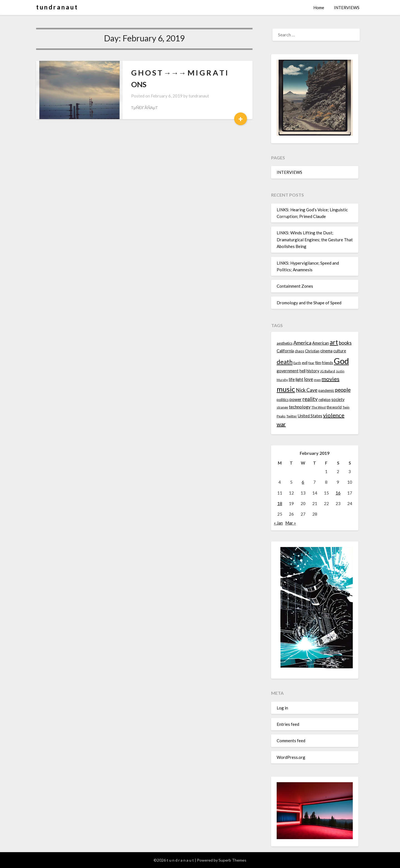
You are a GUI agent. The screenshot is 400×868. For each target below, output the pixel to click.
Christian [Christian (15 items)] (312, 351)
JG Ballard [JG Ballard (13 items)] (327, 371)
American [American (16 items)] (321, 343)
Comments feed (291, 741)
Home (319, 7)
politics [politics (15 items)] (283, 400)
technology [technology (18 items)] (300, 407)
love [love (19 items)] (309, 379)
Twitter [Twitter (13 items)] (292, 416)
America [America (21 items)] (302, 343)
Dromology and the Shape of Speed (309, 303)
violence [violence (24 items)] (334, 415)
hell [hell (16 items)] (302, 371)
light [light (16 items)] (299, 379)
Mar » (291, 523)
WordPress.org (291, 757)
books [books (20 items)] (345, 343)
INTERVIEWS (347, 7)
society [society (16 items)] (338, 399)
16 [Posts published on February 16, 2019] (338, 493)
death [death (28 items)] (285, 362)
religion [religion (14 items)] (325, 400)
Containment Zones (295, 286)
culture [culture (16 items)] (340, 351)
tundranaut (199, 96)
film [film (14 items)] (318, 363)
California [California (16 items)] (285, 351)
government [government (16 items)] (288, 371)
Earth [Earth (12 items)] (297, 363)
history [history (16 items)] (313, 371)
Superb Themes (232, 860)
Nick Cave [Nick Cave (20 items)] (307, 390)
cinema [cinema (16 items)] (326, 351)
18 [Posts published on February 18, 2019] (280, 503)
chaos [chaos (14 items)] (299, 351)
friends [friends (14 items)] (327, 363)
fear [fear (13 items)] (311, 363)
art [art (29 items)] (334, 342)
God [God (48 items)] (341, 361)
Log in (282, 708)
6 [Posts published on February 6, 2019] (303, 482)
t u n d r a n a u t (57, 7)
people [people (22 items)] (343, 390)
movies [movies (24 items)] (331, 379)
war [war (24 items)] (281, 424)
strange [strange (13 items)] (282, 407)
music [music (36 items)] (286, 389)
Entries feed (288, 724)
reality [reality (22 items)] (310, 399)
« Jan (278, 523)
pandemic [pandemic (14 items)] (326, 390)
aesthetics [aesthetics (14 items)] (285, 343)
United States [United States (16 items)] (310, 416)
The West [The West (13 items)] (319, 407)
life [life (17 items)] (292, 379)
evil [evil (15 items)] (305, 363)
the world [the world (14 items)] (334, 407)
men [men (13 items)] (317, 380)
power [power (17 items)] (296, 399)
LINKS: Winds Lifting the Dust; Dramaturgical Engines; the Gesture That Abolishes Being (315, 239)
